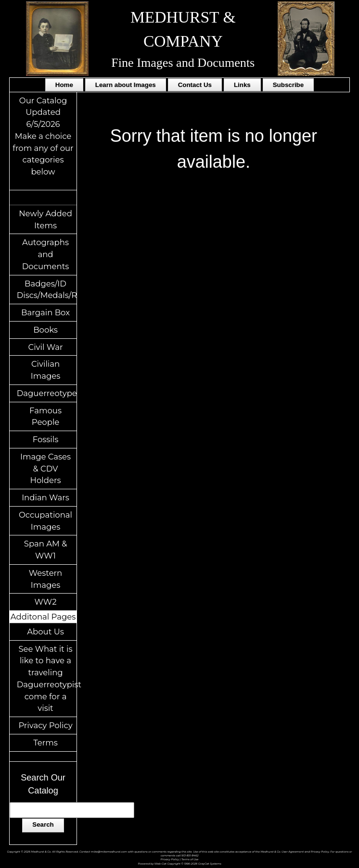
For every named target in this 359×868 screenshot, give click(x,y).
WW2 (46, 602)
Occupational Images (45, 521)
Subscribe (288, 85)
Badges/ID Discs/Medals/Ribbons (47, 290)
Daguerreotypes (47, 393)
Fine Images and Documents (183, 63)
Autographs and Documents (46, 254)
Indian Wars (45, 497)
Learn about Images (126, 85)
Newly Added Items (45, 219)
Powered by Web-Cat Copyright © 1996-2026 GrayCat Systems (179, 864)
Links (242, 85)
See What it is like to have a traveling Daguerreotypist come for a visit (47, 679)
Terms (45, 743)
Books (45, 330)
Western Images (45, 579)
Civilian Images (46, 370)
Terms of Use (190, 859)
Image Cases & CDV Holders (45, 469)
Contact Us (195, 85)
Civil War (45, 347)
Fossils (46, 439)
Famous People (45, 416)
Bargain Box (45, 312)
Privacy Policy (45, 725)
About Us (45, 632)
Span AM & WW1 (45, 550)
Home (64, 85)
